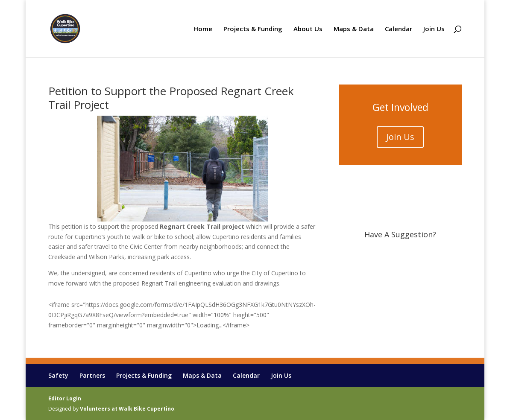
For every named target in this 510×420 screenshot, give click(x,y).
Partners (92, 375)
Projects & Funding (253, 29)
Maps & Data (354, 29)
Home (203, 29)
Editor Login (65, 398)
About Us (308, 29)
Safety (58, 375)
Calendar (399, 29)
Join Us (434, 29)
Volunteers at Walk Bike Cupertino (127, 409)
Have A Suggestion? (400, 234)
